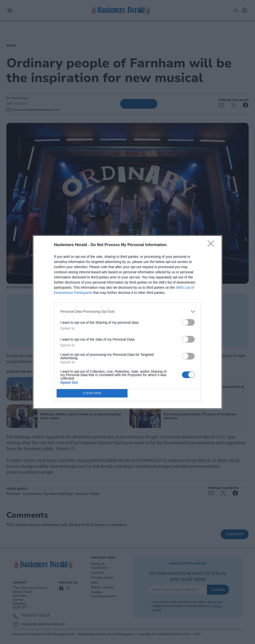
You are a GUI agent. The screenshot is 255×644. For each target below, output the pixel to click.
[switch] (188, 322)
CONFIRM (92, 393)
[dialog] (127, 322)
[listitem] (127, 312)
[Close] (212, 245)
